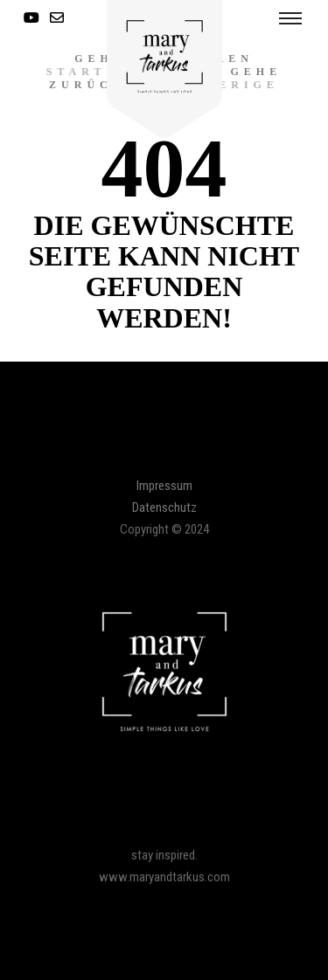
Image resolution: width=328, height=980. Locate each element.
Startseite (105, 72)
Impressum (164, 486)
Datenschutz (164, 507)
